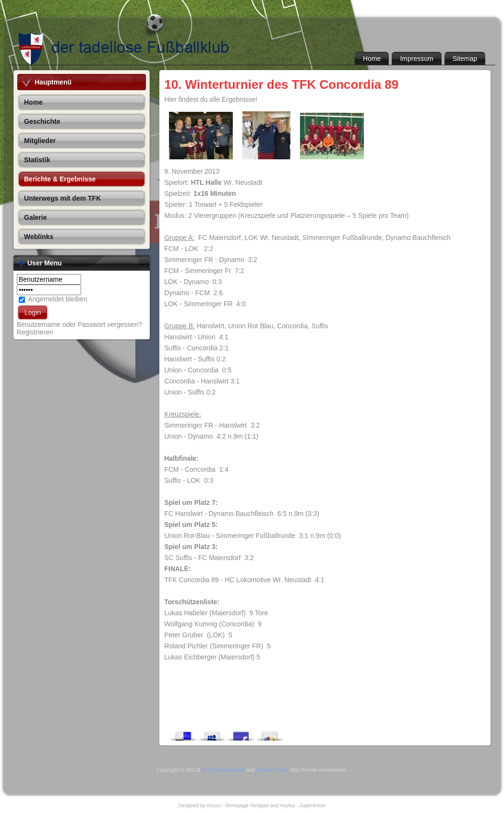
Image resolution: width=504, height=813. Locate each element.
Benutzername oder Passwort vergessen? (79, 324)
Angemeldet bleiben (58, 299)
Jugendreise (312, 806)
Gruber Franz (272, 770)
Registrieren (35, 332)
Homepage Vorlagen (247, 806)
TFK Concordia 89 (223, 770)
